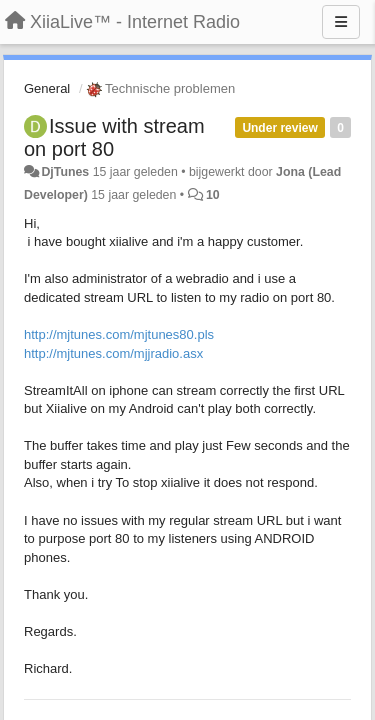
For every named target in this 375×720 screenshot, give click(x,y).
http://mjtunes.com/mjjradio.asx (113, 353)
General (47, 88)
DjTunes (65, 172)
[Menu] (341, 22)
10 (213, 195)
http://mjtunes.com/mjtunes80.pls (119, 334)
